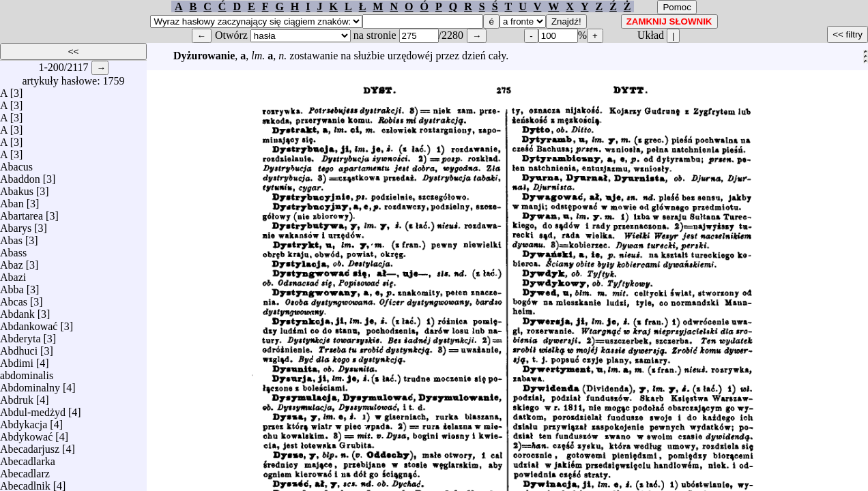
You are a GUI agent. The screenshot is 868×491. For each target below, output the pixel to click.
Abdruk (17, 397)
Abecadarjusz (30, 446)
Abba (12, 286)
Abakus (17, 188)
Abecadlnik (25, 482)
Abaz (12, 262)
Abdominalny (30, 384)
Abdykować (26, 433)
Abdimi (17, 360)
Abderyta (20, 335)
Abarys (16, 225)
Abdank (17, 311)
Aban (12, 200)
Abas (11, 237)
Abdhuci (19, 347)
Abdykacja (24, 421)
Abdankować (29, 323)
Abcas (14, 298)
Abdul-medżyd (33, 409)
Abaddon (20, 176)
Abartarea (21, 212)
